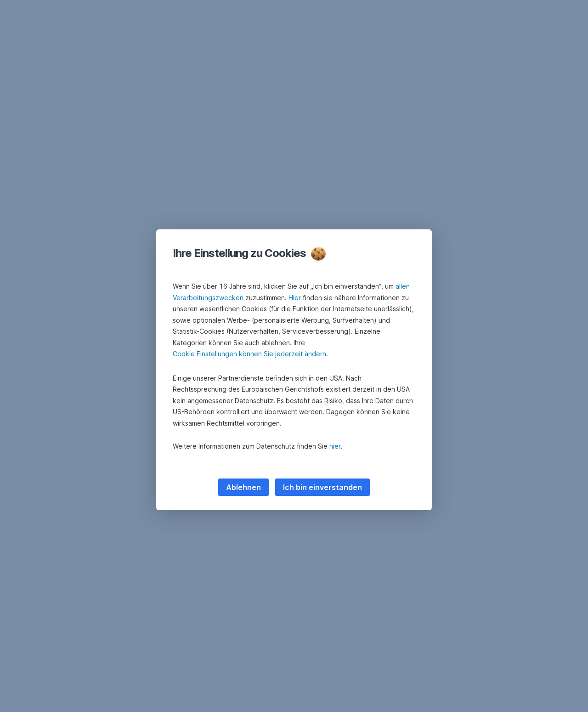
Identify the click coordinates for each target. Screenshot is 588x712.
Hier (295, 298)
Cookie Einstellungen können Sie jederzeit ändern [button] (249, 354)
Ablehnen (243, 487)
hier (335, 446)
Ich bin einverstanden (322, 487)
